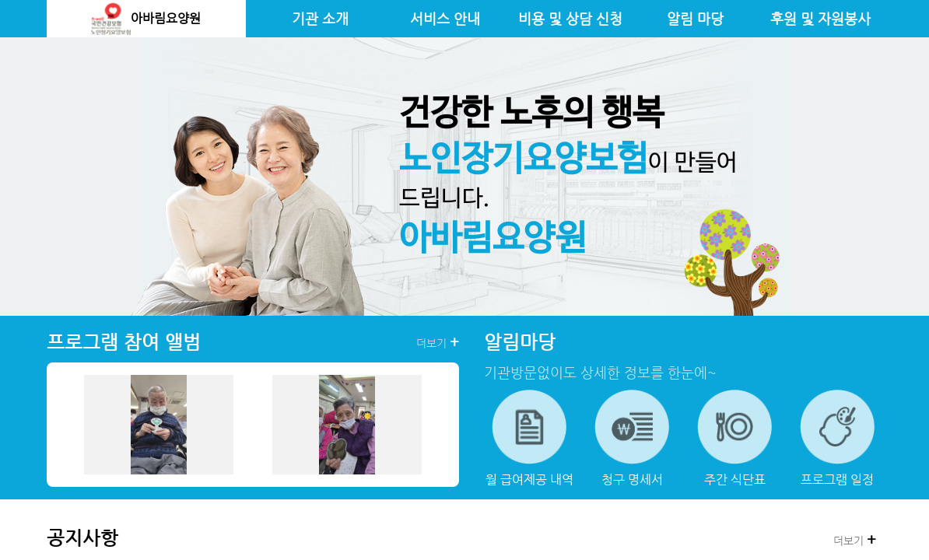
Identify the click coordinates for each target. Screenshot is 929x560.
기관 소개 (320, 19)
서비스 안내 (445, 19)
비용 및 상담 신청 (570, 19)
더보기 (438, 342)
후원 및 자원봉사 (820, 19)
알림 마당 (695, 19)
